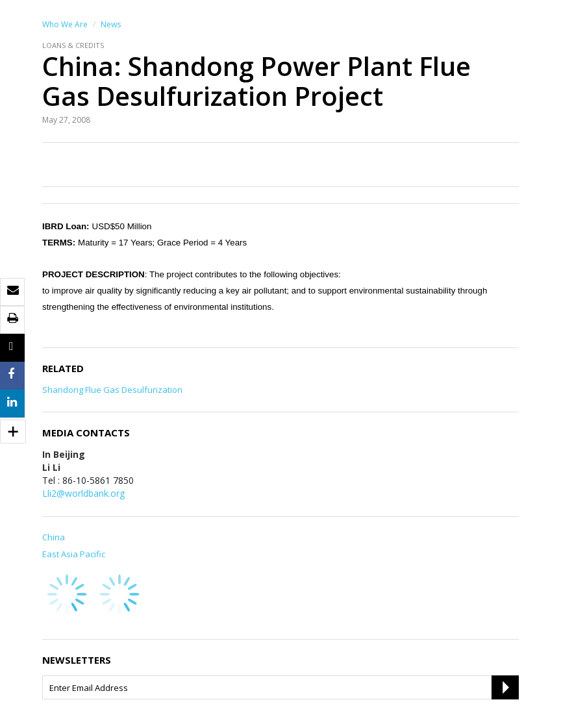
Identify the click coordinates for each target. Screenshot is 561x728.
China (54, 537)
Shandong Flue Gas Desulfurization (112, 390)
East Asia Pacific (74, 554)
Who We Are (65, 24)
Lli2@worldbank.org (83, 493)
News (111, 24)
